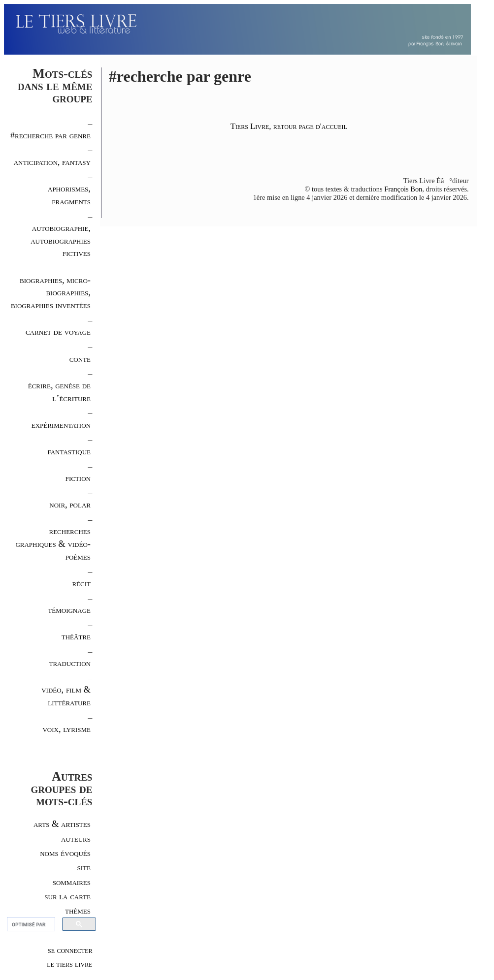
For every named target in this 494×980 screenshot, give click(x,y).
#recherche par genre (50, 135)
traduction (70, 663)
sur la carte (67, 896)
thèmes (78, 910)
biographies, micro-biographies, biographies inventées (51, 293)
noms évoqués (65, 853)
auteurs (76, 838)
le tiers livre (69, 964)
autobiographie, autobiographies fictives (61, 240)
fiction (78, 478)
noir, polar (70, 504)
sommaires (72, 882)
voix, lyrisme (66, 729)
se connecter (70, 950)
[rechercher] (30, 924)
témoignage (69, 610)
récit (81, 583)
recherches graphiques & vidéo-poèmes (53, 544)
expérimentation (61, 425)
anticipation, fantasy (52, 162)
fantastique (69, 451)
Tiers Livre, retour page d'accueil (289, 126)
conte (80, 359)
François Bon (403, 189)
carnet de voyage (58, 332)
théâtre (76, 636)
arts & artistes (62, 824)
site (84, 867)
